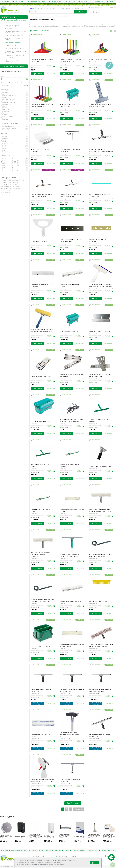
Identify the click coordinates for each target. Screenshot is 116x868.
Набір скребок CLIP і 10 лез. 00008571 (40, 151)
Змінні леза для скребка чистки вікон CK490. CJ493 (100, 376)
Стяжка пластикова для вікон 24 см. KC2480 (100, 61)
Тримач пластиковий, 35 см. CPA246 (99, 421)
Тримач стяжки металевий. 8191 (100, 467)
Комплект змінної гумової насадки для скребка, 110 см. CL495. (72, 421)
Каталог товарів (8, 17)
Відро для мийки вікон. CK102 (41, 422)
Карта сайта (111, 850)
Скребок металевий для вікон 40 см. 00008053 (100, 735)
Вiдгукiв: (35, 67)
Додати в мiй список (50, 66)
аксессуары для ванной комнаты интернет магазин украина (11, 189)
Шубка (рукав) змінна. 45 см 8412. (72, 602)
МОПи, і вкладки (10, 46)
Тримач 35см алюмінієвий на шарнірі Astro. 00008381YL (70, 556)
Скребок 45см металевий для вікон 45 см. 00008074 (72, 691)
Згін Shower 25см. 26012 (39, 242)
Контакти (110, 2)
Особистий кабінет (97, 7)
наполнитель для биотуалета (10, 187)
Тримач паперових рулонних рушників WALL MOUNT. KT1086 (65, 836)
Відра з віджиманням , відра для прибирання (15, 32)
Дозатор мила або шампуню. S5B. (20, 837)
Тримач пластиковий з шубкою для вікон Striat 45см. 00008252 (101, 646)
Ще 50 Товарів (73, 803)
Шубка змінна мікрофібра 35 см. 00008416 (42, 286)
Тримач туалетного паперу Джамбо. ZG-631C (6, 837)
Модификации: (108, 199)
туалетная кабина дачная (9, 185)
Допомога (83, 2)
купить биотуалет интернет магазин (12, 181)
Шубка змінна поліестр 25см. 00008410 (70, 286)
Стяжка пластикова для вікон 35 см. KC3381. (42, 61)
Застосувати (5, 85)
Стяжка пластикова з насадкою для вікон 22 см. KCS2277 (72, 61)
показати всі (79, 809)
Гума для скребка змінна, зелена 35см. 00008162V (100, 196)
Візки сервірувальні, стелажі (14, 36)
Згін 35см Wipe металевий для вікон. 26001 (70, 780)
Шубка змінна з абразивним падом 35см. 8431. (72, 511)
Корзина (94, 12)
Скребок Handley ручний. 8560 (41, 377)
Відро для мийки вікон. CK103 (70, 332)
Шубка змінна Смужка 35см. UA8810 (41, 735)
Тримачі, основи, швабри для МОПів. (14, 39)
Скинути (25, 86)
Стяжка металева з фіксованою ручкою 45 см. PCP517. (71, 196)
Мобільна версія (97, 2)
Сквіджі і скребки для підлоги (15, 49)
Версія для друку (7, 866)
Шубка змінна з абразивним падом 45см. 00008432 (72, 646)
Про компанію (18, 2)
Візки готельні (10, 29)
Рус (111, 7)
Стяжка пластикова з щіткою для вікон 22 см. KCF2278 (42, 106)
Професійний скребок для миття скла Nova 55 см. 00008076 (100, 691)
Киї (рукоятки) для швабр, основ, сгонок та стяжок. (16, 52)
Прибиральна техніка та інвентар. (45, 17)
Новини (65, 850)
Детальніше (50, 74)
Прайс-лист (70, 2)
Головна (5, 2)
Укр (115, 7)
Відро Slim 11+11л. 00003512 (41, 646)
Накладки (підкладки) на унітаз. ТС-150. (80, 837)
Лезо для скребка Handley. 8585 (100, 332)
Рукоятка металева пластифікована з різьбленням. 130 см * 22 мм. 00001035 (36, 836)
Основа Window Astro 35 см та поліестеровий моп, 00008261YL (100, 511)
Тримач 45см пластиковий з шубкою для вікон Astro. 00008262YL (40, 555)
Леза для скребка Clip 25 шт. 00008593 (99, 241)
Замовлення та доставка (36, 2)
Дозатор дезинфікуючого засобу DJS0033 (49, 837)
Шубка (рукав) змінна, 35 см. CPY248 (70, 466)
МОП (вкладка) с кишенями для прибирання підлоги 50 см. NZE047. (109, 836)
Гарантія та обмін (55, 2)
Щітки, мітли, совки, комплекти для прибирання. (16, 61)
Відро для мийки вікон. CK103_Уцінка (68, 106)
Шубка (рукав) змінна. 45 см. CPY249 (41, 511)
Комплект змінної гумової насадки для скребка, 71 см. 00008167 (101, 556)
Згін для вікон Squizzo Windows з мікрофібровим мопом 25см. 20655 (101, 286)
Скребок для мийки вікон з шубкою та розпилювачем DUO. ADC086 (43, 780)
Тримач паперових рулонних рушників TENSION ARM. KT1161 (94, 836)
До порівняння (38, 35)
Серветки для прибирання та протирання (14, 56)
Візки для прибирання (12, 26)
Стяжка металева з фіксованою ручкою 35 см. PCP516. (42, 196)
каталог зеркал (6, 192)
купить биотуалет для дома (10, 183)
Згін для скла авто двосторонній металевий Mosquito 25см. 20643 (42, 331)
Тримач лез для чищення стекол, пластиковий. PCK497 (100, 106)
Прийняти (95, 863)
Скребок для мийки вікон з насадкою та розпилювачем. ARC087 (70, 735)
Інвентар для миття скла (13, 43)
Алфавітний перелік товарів (14, 66)
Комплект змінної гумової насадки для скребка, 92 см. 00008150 (42, 601)
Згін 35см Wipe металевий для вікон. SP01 (70, 151)
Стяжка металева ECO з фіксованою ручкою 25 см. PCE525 (101, 151)
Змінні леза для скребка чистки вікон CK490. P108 (71, 241)
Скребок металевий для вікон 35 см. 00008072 (42, 691)
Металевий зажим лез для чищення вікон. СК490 (72, 376)
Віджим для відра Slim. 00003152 (100, 602)
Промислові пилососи (12, 23)
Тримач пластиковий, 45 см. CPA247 (40, 466)
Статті (72, 850)
